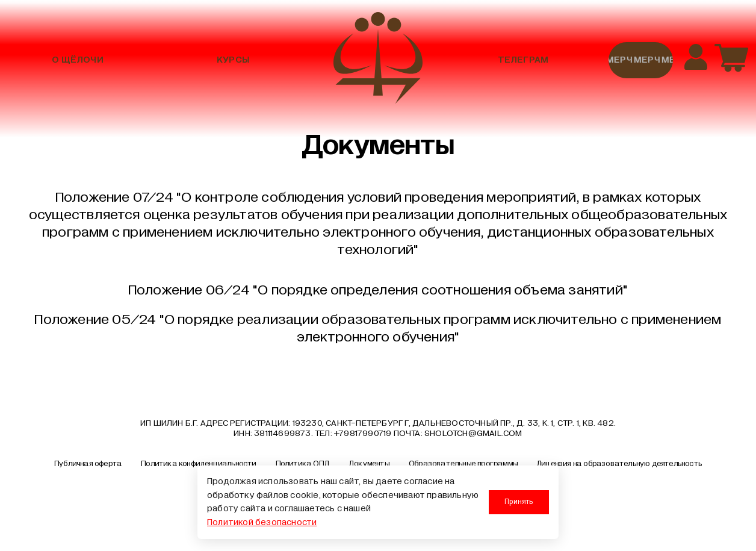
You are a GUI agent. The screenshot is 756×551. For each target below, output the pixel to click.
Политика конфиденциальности (198, 464)
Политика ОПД (302, 464)
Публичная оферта (88, 464)
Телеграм (523, 60)
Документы (369, 464)
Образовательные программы (463, 464)
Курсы (233, 60)
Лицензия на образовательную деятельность (619, 464)
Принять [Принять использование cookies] (519, 502)
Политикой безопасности (262, 522)
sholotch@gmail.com (473, 433)
